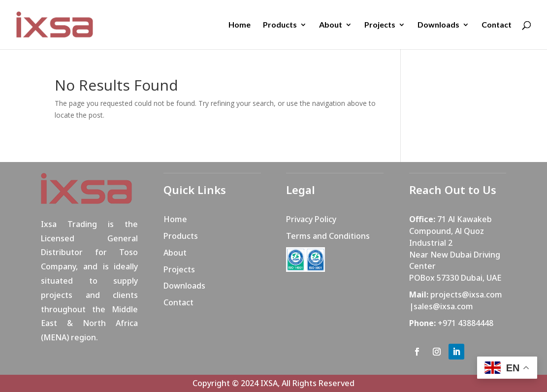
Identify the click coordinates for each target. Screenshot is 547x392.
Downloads (438, 25)
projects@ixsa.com (466, 294)
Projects (380, 25)
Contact (497, 25)
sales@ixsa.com (443, 306)
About (331, 25)
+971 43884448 (466, 323)
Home (240, 25)
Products (280, 25)
